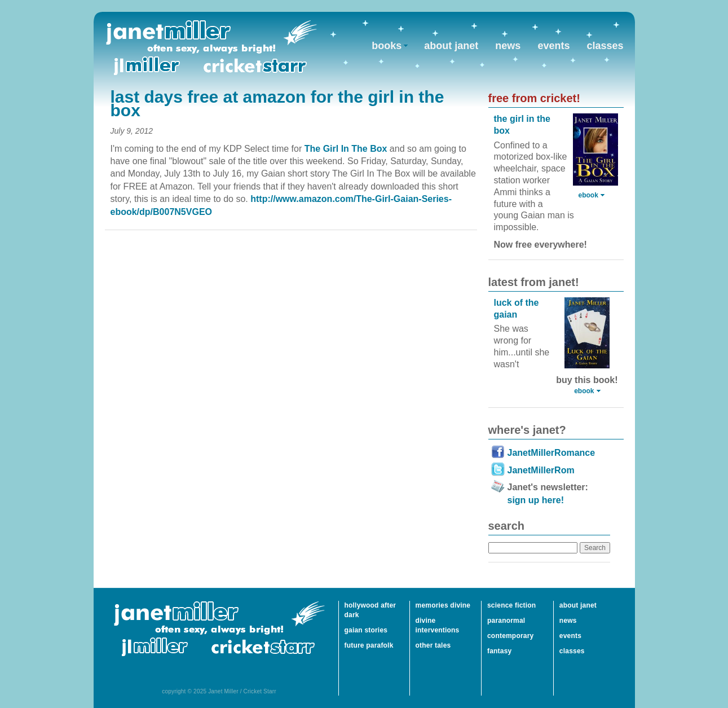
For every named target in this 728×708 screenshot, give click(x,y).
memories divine (443, 605)
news (508, 46)
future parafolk (369, 645)
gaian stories (366, 630)
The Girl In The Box (347, 149)
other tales (433, 645)
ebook (588, 195)
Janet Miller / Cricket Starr (211, 48)
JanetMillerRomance (551, 453)
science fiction (511, 605)
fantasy (499, 651)
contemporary (510, 636)
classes (605, 46)
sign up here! (536, 500)
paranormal (506, 621)
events (553, 46)
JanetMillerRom (541, 470)
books (387, 46)
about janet (451, 46)
